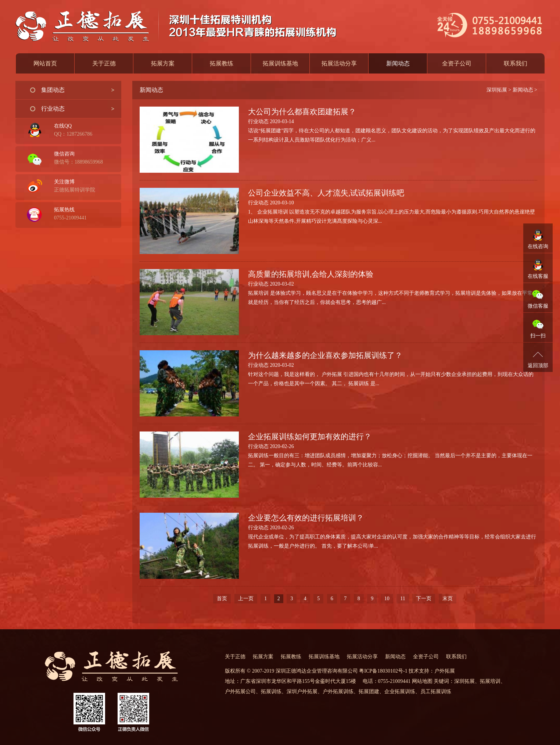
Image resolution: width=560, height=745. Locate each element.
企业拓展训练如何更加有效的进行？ (310, 437)
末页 (448, 599)
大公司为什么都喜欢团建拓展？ (302, 112)
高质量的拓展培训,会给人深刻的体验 (311, 274)
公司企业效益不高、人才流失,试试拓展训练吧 (326, 193)
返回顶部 (538, 366)
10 (387, 599)
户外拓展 (445, 671)
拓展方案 (163, 63)
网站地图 (422, 681)
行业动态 (53, 109)
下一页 (424, 599)
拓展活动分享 (339, 63)
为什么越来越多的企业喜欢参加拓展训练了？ (325, 355)
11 (403, 599)
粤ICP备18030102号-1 (383, 671)
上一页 (246, 599)
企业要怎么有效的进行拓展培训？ (306, 518)
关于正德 (104, 63)
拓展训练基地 (280, 63)
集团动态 (53, 90)
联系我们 (516, 63)
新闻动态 (523, 90)
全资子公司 (457, 63)
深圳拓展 (497, 90)
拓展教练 (222, 63)
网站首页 (45, 63)
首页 (222, 599)
